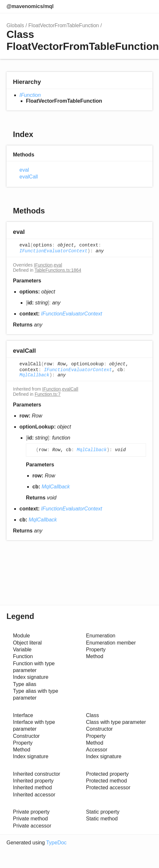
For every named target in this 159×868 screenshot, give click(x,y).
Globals (15, 25)
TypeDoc (56, 843)
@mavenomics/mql (30, 6)
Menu (146, 6)
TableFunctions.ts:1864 (58, 270)
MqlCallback (34, 375)
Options (132, 6)
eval (24, 170)
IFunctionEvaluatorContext (53, 251)
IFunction (30, 95)
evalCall (29, 177)
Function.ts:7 (48, 394)
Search (119, 6)
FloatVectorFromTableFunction (64, 25)
